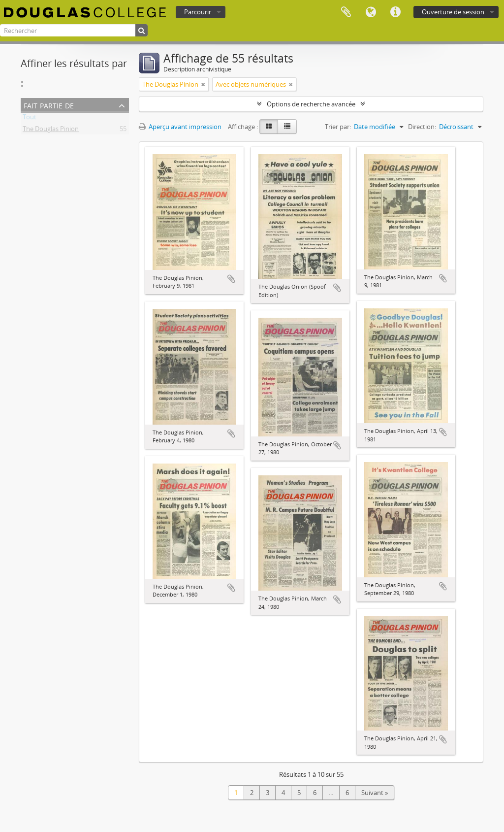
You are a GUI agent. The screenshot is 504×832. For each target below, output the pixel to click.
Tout (30, 119)
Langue (371, 12)
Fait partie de (49, 105)
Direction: (422, 127)
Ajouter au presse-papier (231, 279)
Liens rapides (395, 12)
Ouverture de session (453, 12)
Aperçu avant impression (180, 127)
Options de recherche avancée (311, 104)
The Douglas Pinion (51, 131)
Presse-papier (346, 12)
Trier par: (338, 127)
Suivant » (375, 793)
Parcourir (198, 12)
